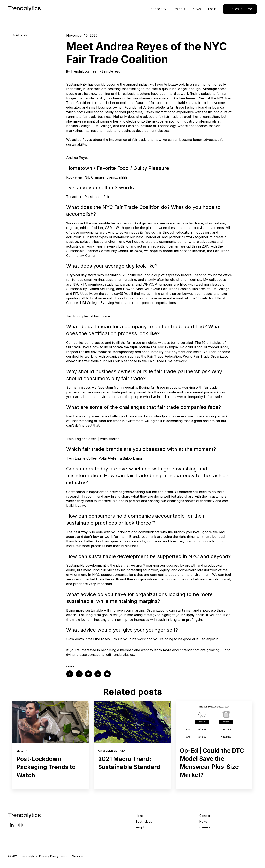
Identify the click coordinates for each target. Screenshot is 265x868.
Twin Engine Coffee (81, 458)
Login (212, 9)
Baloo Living (132, 458)
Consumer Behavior (112, 751)
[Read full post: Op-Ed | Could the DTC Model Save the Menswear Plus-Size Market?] (214, 722)
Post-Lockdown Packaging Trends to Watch (46, 767)
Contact (205, 816)
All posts (22, 35)
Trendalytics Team (85, 71)
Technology (158, 9)
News (197, 9)
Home (140, 816)
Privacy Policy (49, 856)
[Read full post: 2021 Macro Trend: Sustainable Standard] (132, 722)
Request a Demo (240, 9)
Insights (179, 9)
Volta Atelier (108, 458)
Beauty (22, 751)
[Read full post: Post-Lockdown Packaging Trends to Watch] (51, 722)
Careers (205, 827)
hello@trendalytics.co (117, 655)
